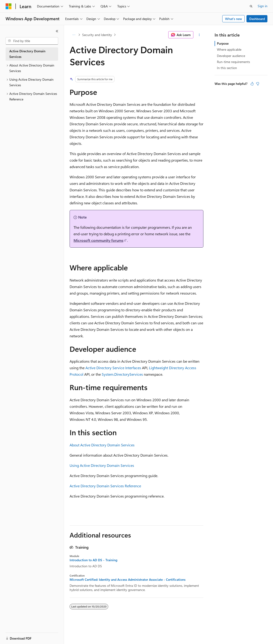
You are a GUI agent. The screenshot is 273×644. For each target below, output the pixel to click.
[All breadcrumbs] (74, 35)
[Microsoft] (9, 6)
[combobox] (32, 41)
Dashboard (257, 19)
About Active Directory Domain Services (102, 445)
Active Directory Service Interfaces (113, 368)
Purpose (223, 43)
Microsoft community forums (98, 240)
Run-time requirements (233, 62)
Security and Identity (97, 35)
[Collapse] (57, 31)
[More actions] (199, 35)
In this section (227, 68)
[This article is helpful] (252, 84)
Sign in (263, 6)
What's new (234, 19)
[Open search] (251, 6)
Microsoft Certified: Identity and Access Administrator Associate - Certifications (128, 580)
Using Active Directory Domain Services (102, 465)
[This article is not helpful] (258, 84)
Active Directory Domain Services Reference (105, 486)
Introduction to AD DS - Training (93, 560)
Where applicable (229, 49)
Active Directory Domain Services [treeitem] (27, 54)
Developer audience (231, 56)
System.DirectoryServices (122, 374)
